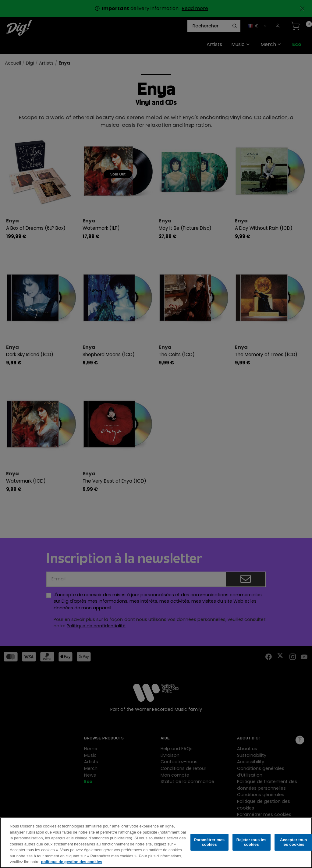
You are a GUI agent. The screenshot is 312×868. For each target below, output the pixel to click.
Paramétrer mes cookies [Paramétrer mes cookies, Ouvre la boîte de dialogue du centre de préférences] (209, 847)
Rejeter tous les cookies (252, 847)
